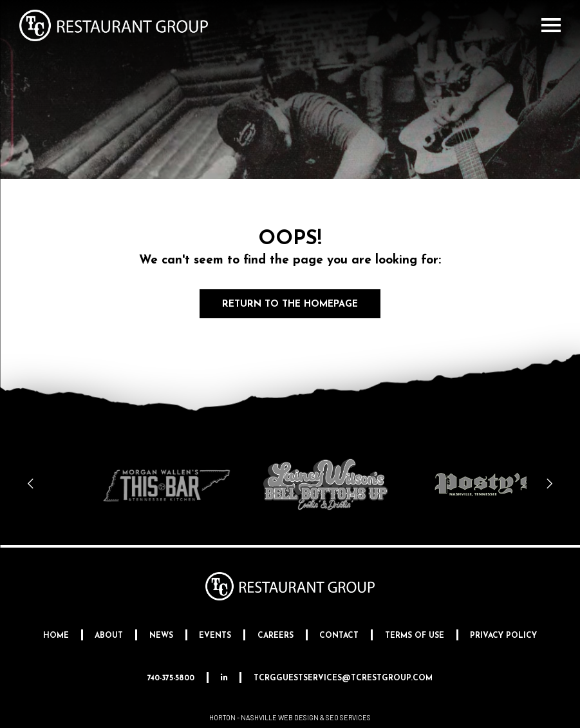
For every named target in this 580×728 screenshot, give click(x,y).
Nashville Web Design (280, 717)
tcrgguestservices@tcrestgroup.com (343, 678)
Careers (276, 636)
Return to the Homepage (290, 304)
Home (56, 636)
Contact (339, 636)
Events (215, 636)
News (161, 636)
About (109, 636)
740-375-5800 (171, 678)
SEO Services (348, 717)
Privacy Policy (503, 636)
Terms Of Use (415, 636)
